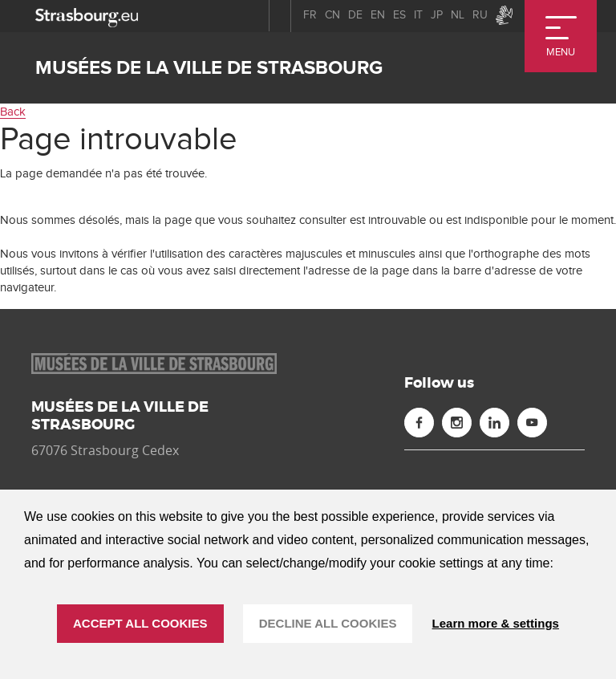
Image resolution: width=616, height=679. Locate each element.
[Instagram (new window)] (457, 423)
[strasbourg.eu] (87, 16)
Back (13, 112)
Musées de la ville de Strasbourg (209, 68)
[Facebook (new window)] (419, 423)
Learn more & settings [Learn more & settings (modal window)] (496, 623)
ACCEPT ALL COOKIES (140, 623)
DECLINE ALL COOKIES (328, 623)
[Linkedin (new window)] (494, 423)
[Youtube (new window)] (532, 423)
